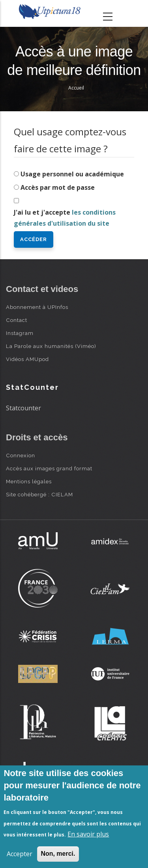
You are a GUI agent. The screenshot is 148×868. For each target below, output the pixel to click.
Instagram (20, 333)
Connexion (21, 455)
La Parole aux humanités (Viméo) (51, 346)
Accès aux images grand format (49, 468)
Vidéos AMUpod (27, 359)
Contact (17, 320)
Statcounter (23, 408)
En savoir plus (88, 834)
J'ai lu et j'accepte (65, 218)
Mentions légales (29, 481)
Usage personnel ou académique (72, 174)
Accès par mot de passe (58, 187)
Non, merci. (58, 854)
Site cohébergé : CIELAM (39, 494)
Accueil (76, 88)
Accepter (20, 854)
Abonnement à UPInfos (37, 307)
